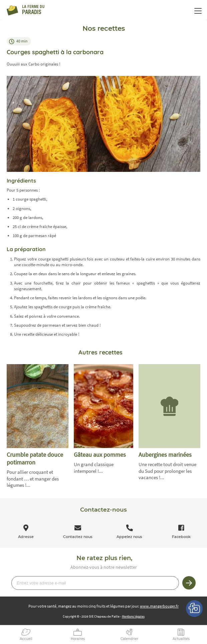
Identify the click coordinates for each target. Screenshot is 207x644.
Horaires (78, 639)
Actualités (181, 639)
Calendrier (129, 639)
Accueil (26, 639)
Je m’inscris (189, 583)
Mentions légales (133, 616)
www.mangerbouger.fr (159, 606)
